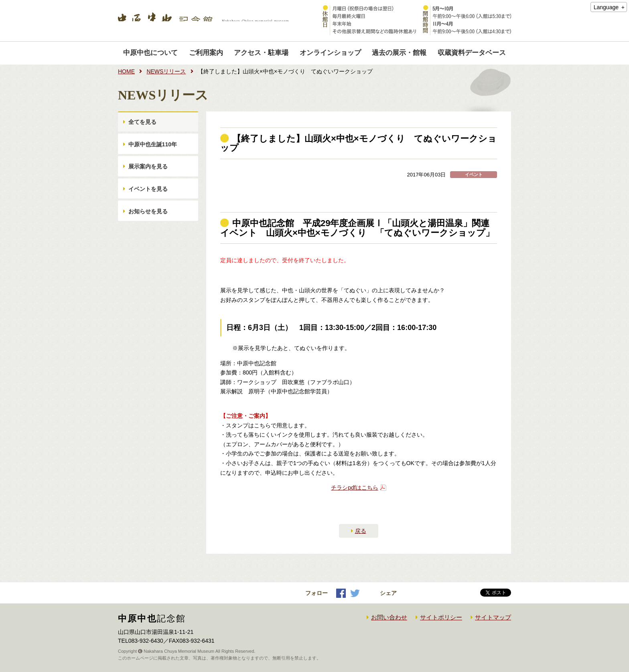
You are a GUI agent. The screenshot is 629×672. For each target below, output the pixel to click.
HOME (126, 71)
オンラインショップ (330, 53)
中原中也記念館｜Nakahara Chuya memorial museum (203, 21)
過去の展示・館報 (399, 53)
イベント (474, 175)
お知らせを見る (149, 228)
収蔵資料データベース (472, 53)
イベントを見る (149, 202)
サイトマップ (493, 617)
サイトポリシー (441, 617)
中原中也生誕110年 (153, 150)
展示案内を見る (149, 176)
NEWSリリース (166, 71)
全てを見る (143, 124)
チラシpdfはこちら (354, 488)
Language (606, 7)
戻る (361, 531)
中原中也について (150, 53)
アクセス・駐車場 (261, 53)
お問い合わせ (389, 617)
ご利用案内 (206, 53)
